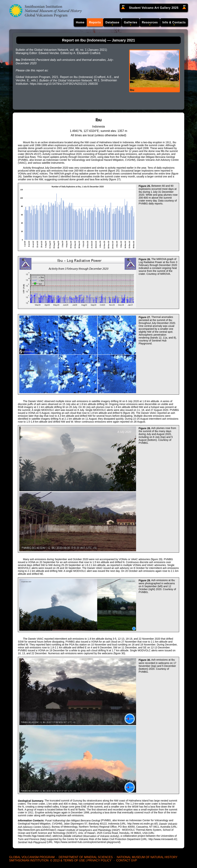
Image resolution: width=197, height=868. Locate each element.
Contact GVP (127, 860)
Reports (95, 22)
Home (80, 22)
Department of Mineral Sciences (86, 857)
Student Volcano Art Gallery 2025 (154, 8)
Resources (150, 22)
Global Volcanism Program (32, 857)
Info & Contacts (174, 22)
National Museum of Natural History (147, 857)
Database (112, 22)
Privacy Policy (99, 860)
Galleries (131, 22)
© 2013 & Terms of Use (68, 860)
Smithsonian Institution (29, 860)
